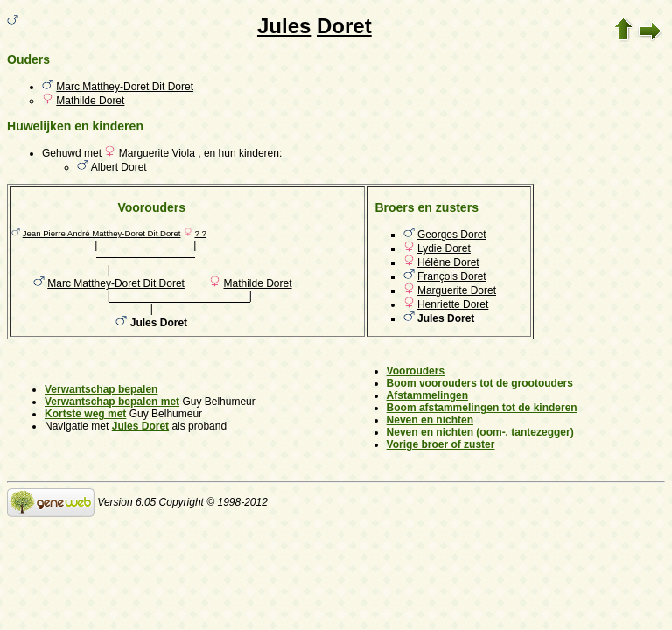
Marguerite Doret (457, 290)
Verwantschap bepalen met (112, 402)
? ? (200, 233)
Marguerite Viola (157, 153)
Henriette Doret (453, 304)
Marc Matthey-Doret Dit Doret (125, 87)
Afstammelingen (427, 395)
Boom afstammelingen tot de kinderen (482, 408)
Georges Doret (452, 234)
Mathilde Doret (90, 101)
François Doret (452, 276)
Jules (284, 26)
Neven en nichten (430, 420)
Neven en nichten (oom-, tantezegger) (480, 432)
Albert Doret (119, 167)
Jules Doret (140, 426)
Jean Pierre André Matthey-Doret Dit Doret (102, 233)
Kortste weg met (85, 414)
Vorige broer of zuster (441, 444)
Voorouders (416, 371)
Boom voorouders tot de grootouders (480, 383)
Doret (344, 26)
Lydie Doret (444, 248)
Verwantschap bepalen (101, 389)
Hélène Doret (448, 262)
